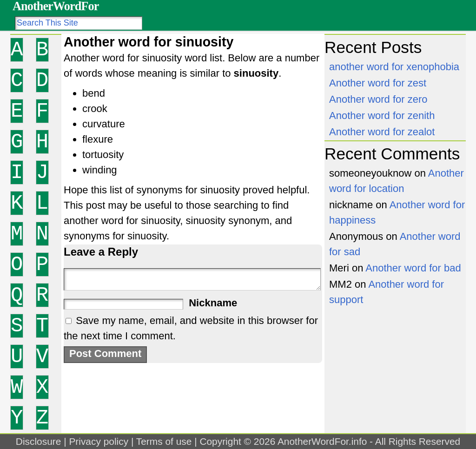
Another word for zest (378, 83)
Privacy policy (99, 441)
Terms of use (164, 441)
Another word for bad (413, 268)
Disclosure (39, 441)
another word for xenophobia (394, 67)
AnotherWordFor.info (322, 441)
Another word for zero (378, 99)
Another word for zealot (382, 132)
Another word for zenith (382, 116)
